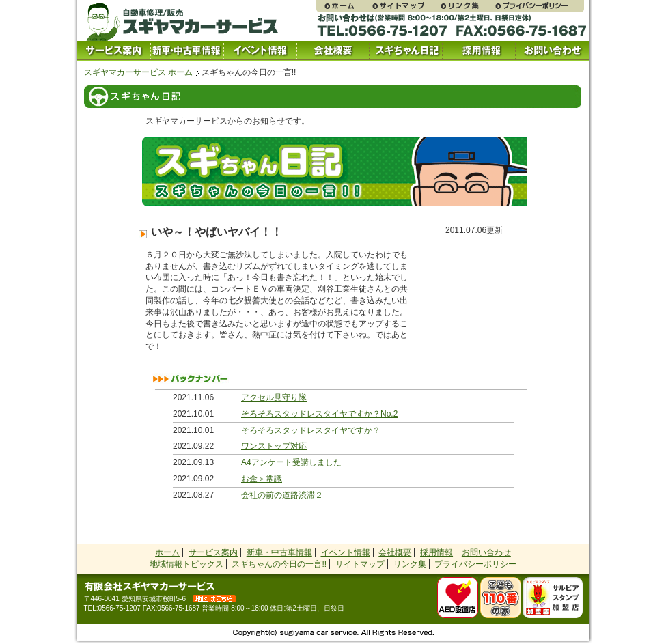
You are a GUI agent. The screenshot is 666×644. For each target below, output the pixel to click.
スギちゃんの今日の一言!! (279, 564)
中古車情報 (187, 51)
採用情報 (479, 51)
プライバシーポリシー (539, 6)
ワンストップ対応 (274, 446)
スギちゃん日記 (406, 51)
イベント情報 (260, 51)
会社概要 (333, 51)
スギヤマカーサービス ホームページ (344, 6)
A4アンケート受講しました (291, 462)
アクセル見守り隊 (274, 397)
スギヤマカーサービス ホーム (138, 72)
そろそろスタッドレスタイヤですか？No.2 (319, 414)
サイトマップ (405, 6)
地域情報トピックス (186, 564)
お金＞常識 (262, 479)
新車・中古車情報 (279, 552)
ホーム (167, 552)
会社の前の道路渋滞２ (282, 495)
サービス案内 (114, 51)
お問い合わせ (552, 51)
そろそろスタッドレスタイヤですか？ (311, 430)
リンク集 (467, 6)
